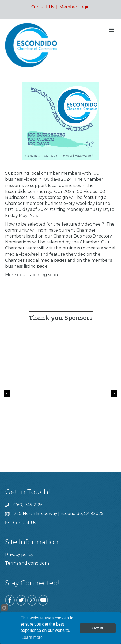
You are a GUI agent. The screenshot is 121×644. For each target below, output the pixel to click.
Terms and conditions (27, 563)
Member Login (75, 7)
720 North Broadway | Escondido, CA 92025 (59, 514)
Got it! (98, 628)
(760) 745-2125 (28, 505)
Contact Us (43, 7)
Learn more (32, 637)
